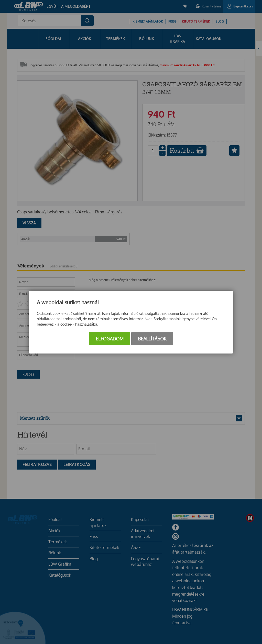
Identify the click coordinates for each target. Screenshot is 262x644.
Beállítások (152, 339)
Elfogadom (110, 339)
